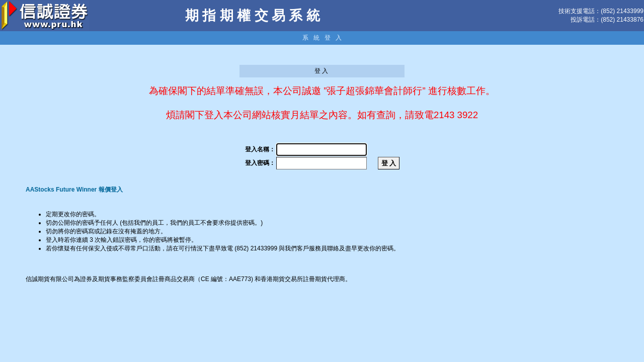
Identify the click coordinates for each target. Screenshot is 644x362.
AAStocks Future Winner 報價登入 (74, 190)
